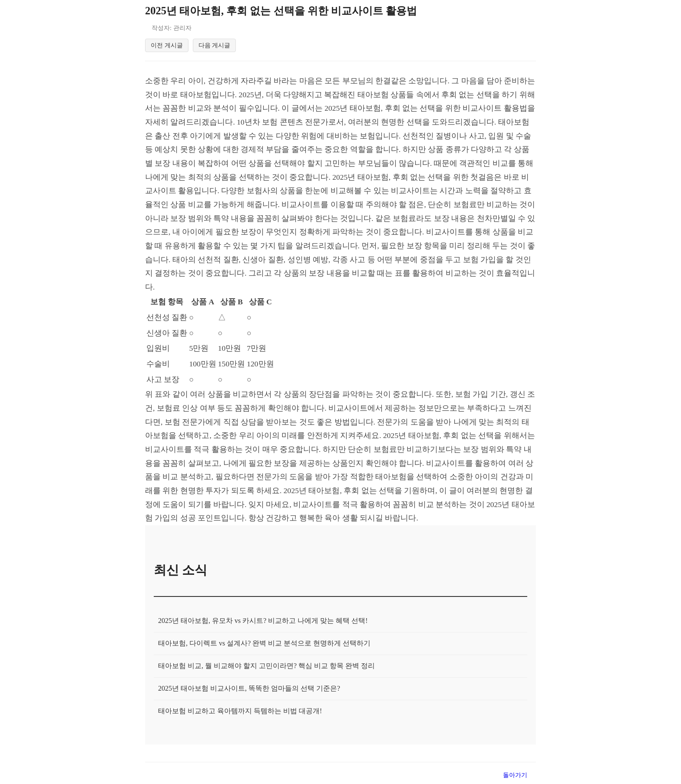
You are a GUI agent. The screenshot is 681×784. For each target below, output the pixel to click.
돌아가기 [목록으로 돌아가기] (515, 776)
